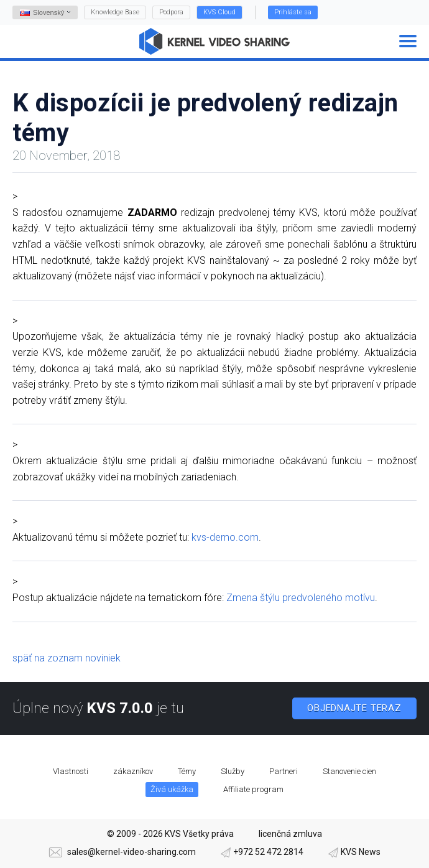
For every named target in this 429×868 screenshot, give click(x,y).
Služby (233, 771)
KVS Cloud (219, 12)
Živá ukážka (172, 789)
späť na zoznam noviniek (67, 658)
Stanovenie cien (349, 771)
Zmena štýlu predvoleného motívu (301, 598)
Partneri (284, 771)
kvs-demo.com (225, 537)
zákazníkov (133, 771)
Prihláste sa (293, 12)
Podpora (171, 12)
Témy (187, 771)
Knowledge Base (115, 12)
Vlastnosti (71, 771)
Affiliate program (253, 789)
